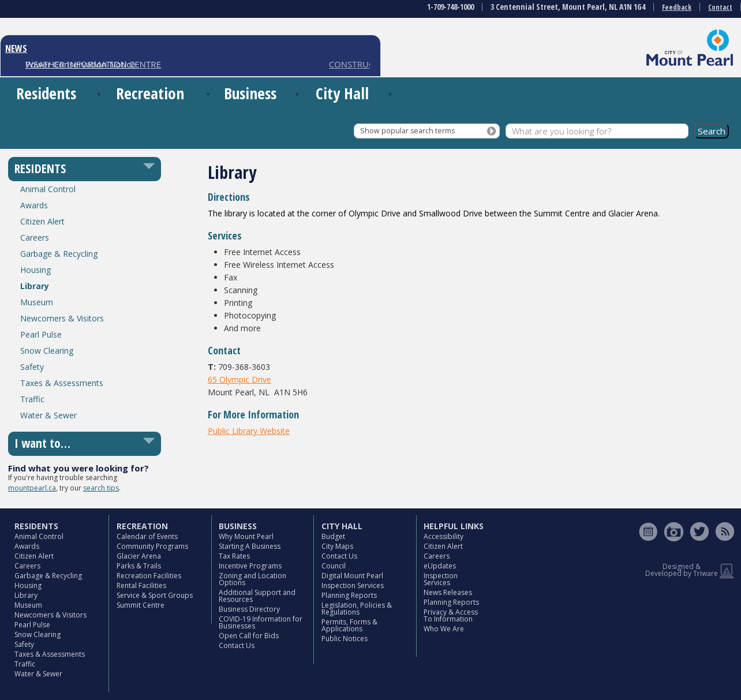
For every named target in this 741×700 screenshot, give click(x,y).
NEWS (16, 48)
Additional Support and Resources (257, 596)
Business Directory (249, 609)
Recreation (150, 93)
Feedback (677, 7)
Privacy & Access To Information (451, 615)
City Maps (337, 546)
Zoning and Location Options (252, 579)
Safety (32, 367)
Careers (35, 237)
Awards (34, 205)
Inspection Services (353, 585)
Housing (35, 270)
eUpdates (440, 566)
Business (250, 93)
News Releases (448, 592)
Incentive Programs (250, 566)
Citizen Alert (42, 221)
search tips (101, 488)
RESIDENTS (40, 169)
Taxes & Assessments (62, 383)
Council (334, 566)
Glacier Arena (139, 556)
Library (35, 286)
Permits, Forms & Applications (349, 625)
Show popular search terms (407, 131)
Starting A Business (250, 546)
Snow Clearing (47, 351)
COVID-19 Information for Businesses (261, 622)
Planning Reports (349, 595)
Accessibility (444, 536)
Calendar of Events (147, 536)
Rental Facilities (141, 585)
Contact (720, 7)
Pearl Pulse (41, 334)
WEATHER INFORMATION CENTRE (93, 64)
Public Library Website (249, 431)
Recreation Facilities (149, 576)
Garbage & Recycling (59, 254)
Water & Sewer (48, 415)
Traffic (32, 399)
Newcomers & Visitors (62, 318)
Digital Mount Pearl (352, 576)
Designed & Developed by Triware (682, 570)
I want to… (42, 443)
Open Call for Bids (249, 636)
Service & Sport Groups (155, 595)
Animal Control (48, 189)
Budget (333, 536)
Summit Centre (141, 605)
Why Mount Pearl (246, 536)
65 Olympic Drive (239, 379)
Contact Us (237, 645)
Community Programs (152, 546)
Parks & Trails (139, 566)
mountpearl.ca (32, 488)
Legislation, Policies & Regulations (357, 609)
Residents (46, 93)
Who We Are (444, 629)
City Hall (342, 93)
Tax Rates (234, 556)
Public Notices (345, 639)
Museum (37, 302)
